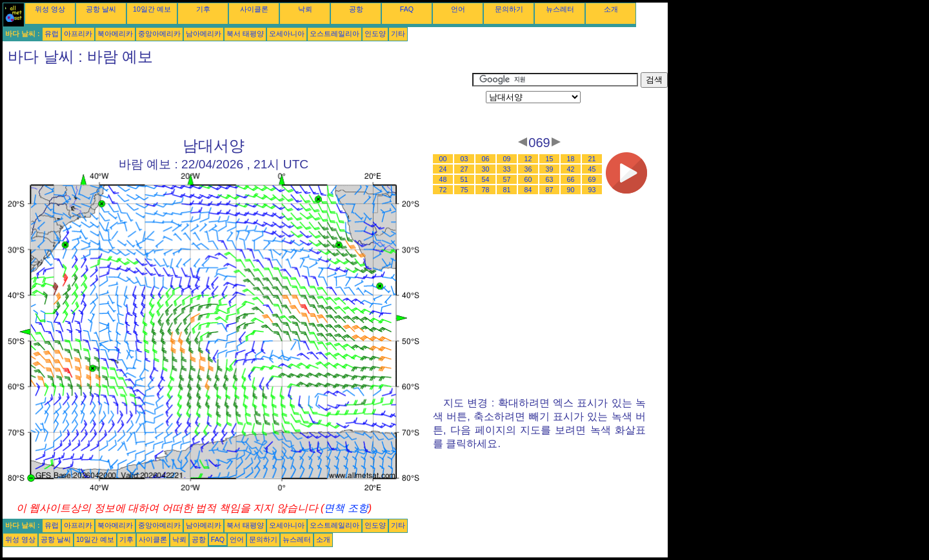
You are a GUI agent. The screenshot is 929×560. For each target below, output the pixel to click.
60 (528, 179)
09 (507, 159)
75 (464, 190)
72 (443, 190)
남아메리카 (204, 34)
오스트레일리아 (335, 34)
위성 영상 (50, 9)
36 (528, 169)
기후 (203, 9)
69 (592, 179)
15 (550, 159)
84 (528, 190)
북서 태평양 (245, 34)
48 (443, 179)
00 (443, 159)
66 (571, 179)
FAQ (407, 9)
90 (571, 190)
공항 (356, 9)
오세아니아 (287, 34)
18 (571, 159)
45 (592, 169)
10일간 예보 (152, 9)
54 (486, 179)
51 (464, 179)
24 (443, 169)
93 (592, 190)
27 (464, 169)
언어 (458, 9)
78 (486, 190)
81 (507, 190)
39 (550, 169)
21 (592, 159)
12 (528, 159)
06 (486, 159)
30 (486, 169)
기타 (398, 34)
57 (507, 179)
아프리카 (78, 34)
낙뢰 (305, 9)
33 (507, 169)
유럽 (52, 34)
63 (550, 179)
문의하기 (509, 9)
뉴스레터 (560, 9)
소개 (611, 9)
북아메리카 (115, 34)
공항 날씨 (101, 9)
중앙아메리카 (159, 34)
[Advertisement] (237, 101)
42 (571, 169)
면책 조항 (346, 508)
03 (464, 159)
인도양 (375, 34)
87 (550, 190)
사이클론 (254, 9)
